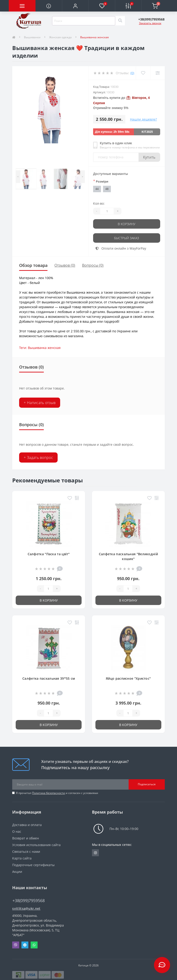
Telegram (25, 945)
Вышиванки (32, 37)
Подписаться (147, 784)
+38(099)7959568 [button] (29, 901)
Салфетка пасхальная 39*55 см (49, 678)
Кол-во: (99, 203)
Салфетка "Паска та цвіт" (49, 554)
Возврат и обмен (26, 838)
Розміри (101, 181)
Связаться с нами (26, 852)
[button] (75, 6)
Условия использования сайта (36, 845)
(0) (132, 73)
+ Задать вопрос (38, 458)
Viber (16, 945)
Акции (17, 872)
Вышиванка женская (44, 348)
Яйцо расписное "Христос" (128, 678)
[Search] (120, 21)
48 (107, 189)
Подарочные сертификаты (33, 865)
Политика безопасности (49, 793)
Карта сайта (22, 858)
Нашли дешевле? (143, 119)
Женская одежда (60, 37)
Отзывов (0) (65, 265)
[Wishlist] (143, 73)
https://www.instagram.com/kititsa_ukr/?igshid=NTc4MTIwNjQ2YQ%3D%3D (95, 853)
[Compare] (158, 73)
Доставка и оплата (27, 825)
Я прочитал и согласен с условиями (57, 793)
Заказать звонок (150, 23)
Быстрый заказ (127, 238)
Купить (149, 157)
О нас (17, 831)
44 (97, 189)
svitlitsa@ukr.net (26, 908)
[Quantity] (107, 211)
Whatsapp (34, 945)
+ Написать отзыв (40, 403)
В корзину (127, 224)
